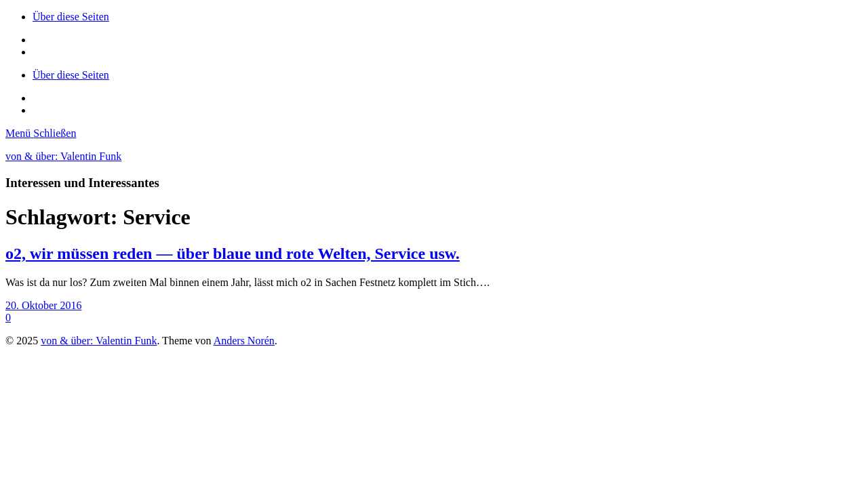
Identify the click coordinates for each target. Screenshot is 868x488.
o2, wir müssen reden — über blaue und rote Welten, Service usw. (233, 253)
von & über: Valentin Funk (63, 156)
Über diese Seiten (71, 17)
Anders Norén (244, 341)
